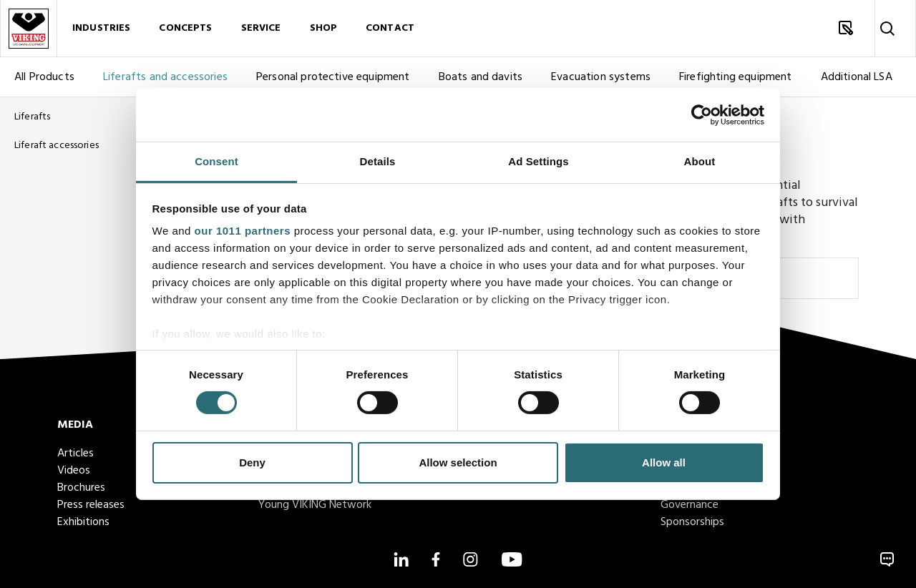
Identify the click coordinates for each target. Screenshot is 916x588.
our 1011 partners (243, 231)
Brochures (81, 488)
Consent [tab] (216, 161)
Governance (690, 505)
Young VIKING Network (315, 505)
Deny (252, 462)
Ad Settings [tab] (538, 161)
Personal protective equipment (333, 77)
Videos (74, 471)
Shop (324, 28)
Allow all (664, 462)
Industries (101, 28)
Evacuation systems (601, 77)
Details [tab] (378, 161)
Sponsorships (692, 522)
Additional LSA (857, 77)
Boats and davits (481, 77)
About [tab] (700, 161)
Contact (390, 28)
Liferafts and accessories (165, 77)
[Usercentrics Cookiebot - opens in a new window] (702, 114)
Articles (75, 454)
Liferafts (32, 117)
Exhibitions (83, 522)
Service (261, 28)
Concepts (185, 28)
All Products (44, 77)
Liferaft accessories (57, 146)
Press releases (91, 505)
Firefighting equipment (736, 77)
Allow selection (458, 462)
